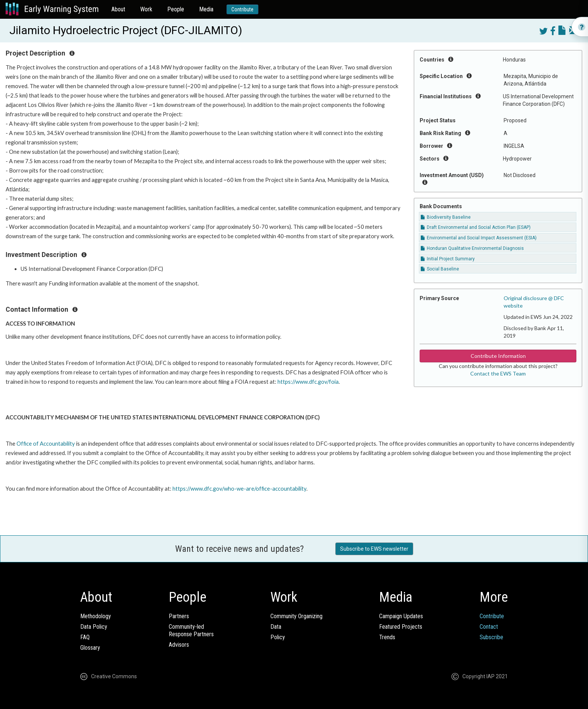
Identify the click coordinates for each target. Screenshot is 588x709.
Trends (387, 637)
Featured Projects (401, 627)
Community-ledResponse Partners (191, 630)
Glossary (90, 648)
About (118, 9)
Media (206, 9)
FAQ (85, 637)
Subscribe (491, 637)
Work (146, 9)
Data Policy (94, 627)
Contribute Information (498, 356)
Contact (489, 627)
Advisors (179, 645)
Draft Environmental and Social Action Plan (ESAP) (476, 227)
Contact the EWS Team (498, 373)
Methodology (96, 616)
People (176, 9)
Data (276, 627)
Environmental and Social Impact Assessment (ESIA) (479, 238)
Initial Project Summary (448, 259)
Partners (179, 616)
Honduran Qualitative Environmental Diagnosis (472, 248)
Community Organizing (296, 616)
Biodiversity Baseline (446, 217)
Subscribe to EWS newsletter (374, 549)
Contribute (242, 9)
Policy (278, 637)
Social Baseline (440, 269)
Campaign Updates (401, 616)
